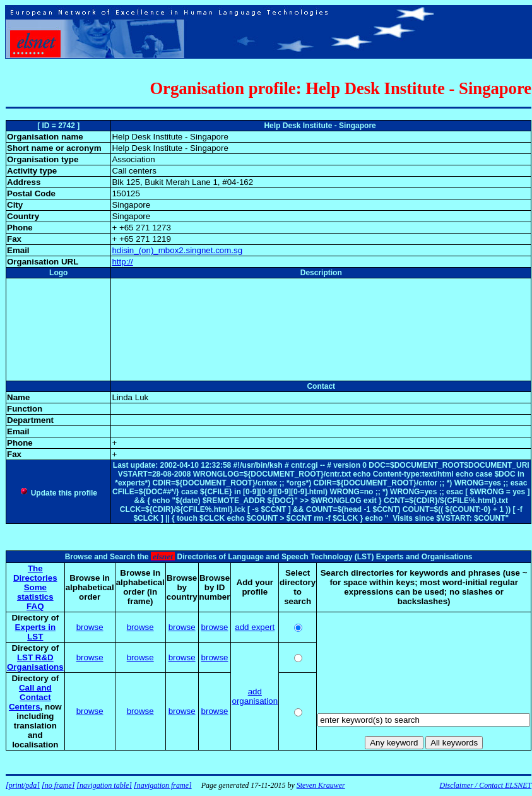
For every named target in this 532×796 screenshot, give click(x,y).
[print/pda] (23, 785)
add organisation (255, 696)
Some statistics (35, 592)
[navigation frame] (163, 785)
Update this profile (58, 493)
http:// (122, 262)
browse (90, 627)
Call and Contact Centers (30, 697)
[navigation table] (104, 785)
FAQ (35, 606)
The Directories (35, 573)
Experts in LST (35, 632)
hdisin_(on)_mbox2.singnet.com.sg (177, 250)
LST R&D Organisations (35, 662)
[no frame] (58, 785)
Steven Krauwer (321, 785)
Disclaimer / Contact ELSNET (485, 785)
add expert (255, 627)
